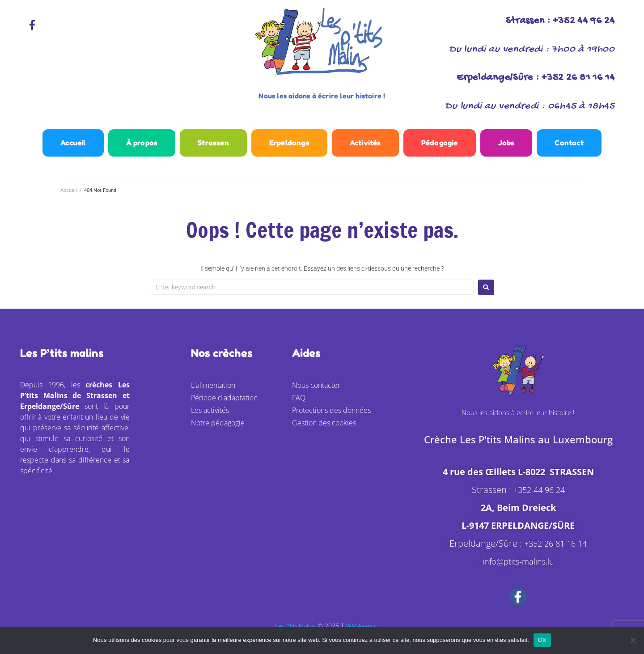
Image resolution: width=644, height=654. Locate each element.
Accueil (69, 197)
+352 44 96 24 (539, 496)
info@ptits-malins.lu (518, 567)
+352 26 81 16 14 (555, 550)
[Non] (633, 640)
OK (542, 640)
